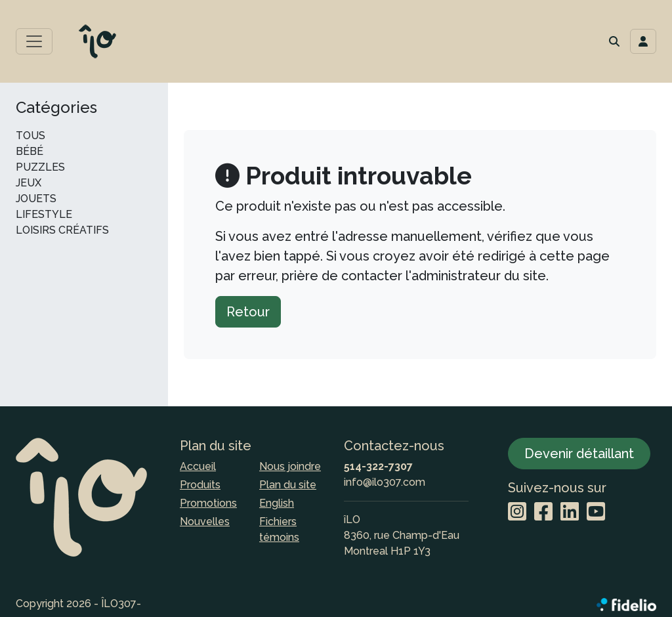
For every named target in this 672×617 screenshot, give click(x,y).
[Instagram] (517, 512)
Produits (200, 485)
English (277, 503)
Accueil (198, 466)
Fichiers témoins (279, 529)
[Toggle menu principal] (34, 41)
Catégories (56, 108)
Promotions (208, 503)
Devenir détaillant (579, 454)
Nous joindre (290, 466)
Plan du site (288, 485)
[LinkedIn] (570, 512)
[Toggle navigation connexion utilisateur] (643, 41)
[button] (614, 41)
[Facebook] (543, 512)
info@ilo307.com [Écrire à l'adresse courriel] (385, 482)
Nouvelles (205, 521)
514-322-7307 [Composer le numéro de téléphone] (378, 466)
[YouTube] (596, 512)
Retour (248, 312)
